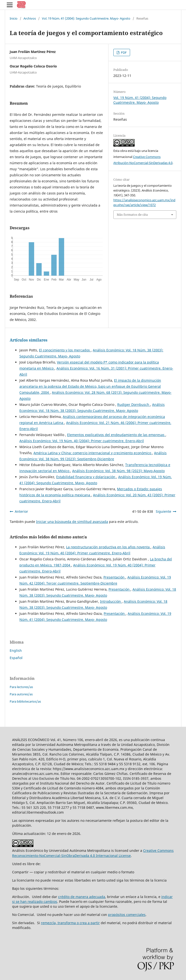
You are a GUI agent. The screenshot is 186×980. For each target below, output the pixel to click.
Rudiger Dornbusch (134, 405)
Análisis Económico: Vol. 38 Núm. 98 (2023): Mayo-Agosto (118, 471)
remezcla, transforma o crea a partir (70, 923)
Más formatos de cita (132, 215)
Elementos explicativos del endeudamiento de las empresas (116, 435)
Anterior (21, 511)
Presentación (114, 577)
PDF (123, 52)
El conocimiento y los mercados (65, 350)
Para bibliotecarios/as (25, 701)
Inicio (14, 18)
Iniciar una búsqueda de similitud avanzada (72, 522)
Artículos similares (29, 340)
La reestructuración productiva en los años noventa (108, 547)
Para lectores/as (21, 687)
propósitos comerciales (127, 915)
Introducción (111, 601)
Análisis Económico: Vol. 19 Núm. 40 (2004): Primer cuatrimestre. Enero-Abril (82, 441)
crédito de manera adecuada (82, 897)
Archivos (30, 18)
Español (16, 658)
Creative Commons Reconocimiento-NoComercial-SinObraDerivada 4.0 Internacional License (93, 853)
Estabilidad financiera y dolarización (86, 477)
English (16, 650)
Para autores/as (21, 694)
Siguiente (163, 511)
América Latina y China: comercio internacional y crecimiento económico (93, 453)
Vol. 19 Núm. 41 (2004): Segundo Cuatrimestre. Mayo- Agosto (86, 18)
